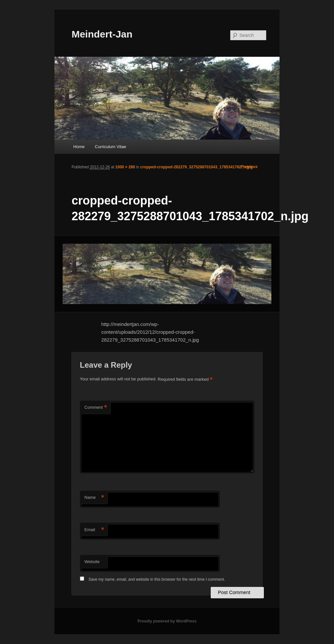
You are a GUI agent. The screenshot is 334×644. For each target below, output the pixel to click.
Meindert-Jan (102, 34)
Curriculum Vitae (111, 147)
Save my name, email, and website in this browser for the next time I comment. (157, 579)
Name (94, 498)
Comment (96, 408)
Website (92, 562)
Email (94, 530)
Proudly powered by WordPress (167, 621)
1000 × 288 (125, 167)
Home (79, 147)
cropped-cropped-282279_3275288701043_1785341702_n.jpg (197, 167)
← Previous (247, 167)
